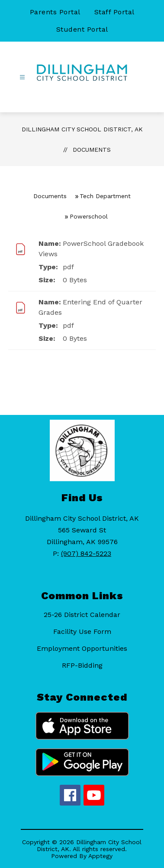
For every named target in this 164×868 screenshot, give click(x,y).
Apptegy (100, 856)
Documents (92, 150)
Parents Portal (55, 12)
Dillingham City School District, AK (82, 129)
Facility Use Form (82, 631)
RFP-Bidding (82, 665)
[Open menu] (22, 77)
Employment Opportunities (82, 648)
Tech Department (105, 196)
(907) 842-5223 (86, 553)
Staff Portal (114, 12)
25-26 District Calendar (82, 615)
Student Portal (82, 29)
